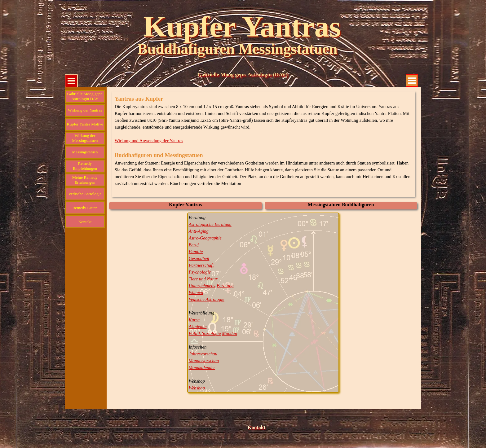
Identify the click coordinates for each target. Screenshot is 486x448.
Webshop (197, 388)
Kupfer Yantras (242, 26)
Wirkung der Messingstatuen (85, 138)
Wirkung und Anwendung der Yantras (149, 141)
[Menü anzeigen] (412, 81)
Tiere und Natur (203, 279)
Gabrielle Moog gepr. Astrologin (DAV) (243, 74)
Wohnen (196, 292)
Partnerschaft (201, 265)
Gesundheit (199, 258)
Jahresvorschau (203, 354)
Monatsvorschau (204, 361)
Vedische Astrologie (207, 299)
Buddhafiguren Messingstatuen (237, 49)
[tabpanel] (263, 144)
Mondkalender (202, 367)
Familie (196, 252)
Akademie (198, 327)
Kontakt (256, 427)
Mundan (230, 333)
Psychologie (200, 272)
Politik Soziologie (205, 333)
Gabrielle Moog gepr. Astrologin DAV (85, 96)
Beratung (225, 286)
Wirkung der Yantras (85, 110)
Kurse (194, 320)
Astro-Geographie (205, 238)
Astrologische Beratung (210, 224)
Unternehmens (202, 286)
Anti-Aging (199, 231)
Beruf (194, 245)
